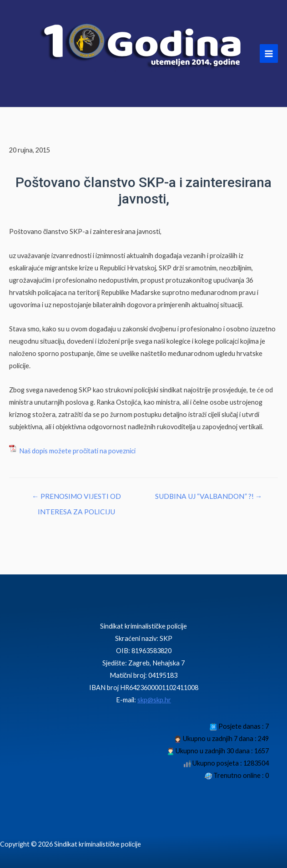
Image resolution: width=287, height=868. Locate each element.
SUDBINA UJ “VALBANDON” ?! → (209, 496)
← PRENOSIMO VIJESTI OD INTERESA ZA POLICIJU (76, 499)
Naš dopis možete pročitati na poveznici (77, 451)
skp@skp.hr (154, 700)
